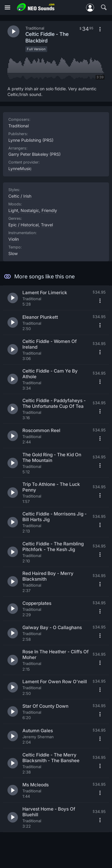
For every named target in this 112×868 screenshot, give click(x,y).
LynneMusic (20, 168)
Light (13, 210)
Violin (14, 239)
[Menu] (7, 8)
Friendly (49, 210)
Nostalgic (30, 210)
